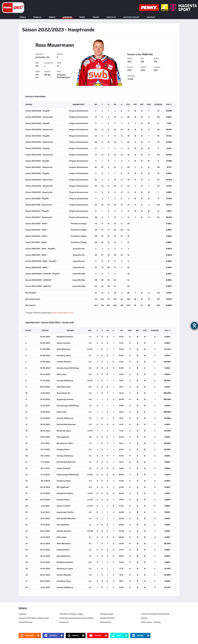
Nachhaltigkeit (131, 17)
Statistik (67, 17)
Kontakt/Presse (25, 622)
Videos (52, 17)
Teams (96, 17)
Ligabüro (22, 614)
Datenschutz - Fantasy (151, 622)
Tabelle (37, 17)
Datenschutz (106, 622)
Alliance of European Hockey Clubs (34, 618)
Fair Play (111, 17)
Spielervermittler (108, 618)
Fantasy (151, 17)
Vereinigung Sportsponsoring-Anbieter (76, 618)
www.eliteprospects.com (63, 313)
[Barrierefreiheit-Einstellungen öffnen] (194, 326)
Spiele (23, 17)
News (82, 17)
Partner (144, 618)
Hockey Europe (107, 614)
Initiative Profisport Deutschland (155, 614)
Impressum (64, 622)
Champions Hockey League (71, 614)
